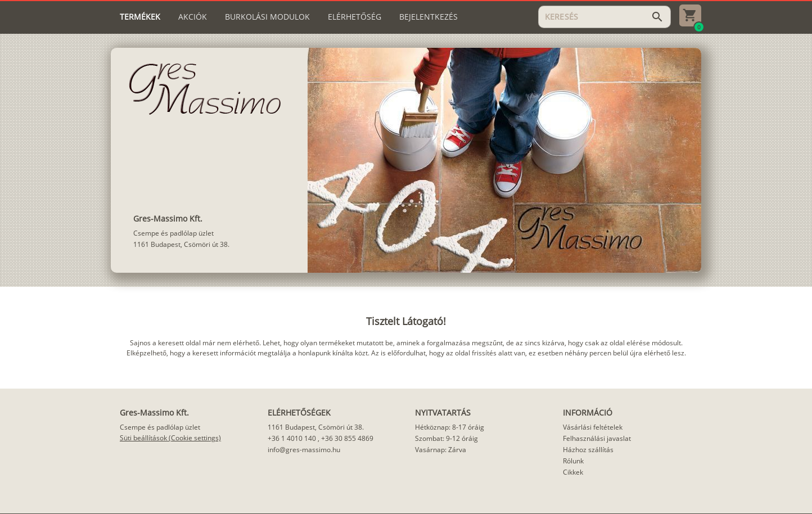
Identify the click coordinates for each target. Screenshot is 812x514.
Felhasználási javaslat (597, 438)
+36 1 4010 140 (292, 438)
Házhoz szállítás (588, 450)
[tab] (140, 17)
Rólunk (573, 461)
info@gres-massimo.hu (304, 450)
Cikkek (573, 472)
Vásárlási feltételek (593, 427)
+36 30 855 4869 (347, 438)
